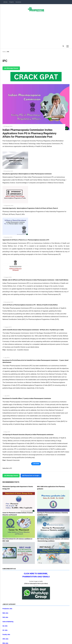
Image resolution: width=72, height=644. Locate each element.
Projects (11, 2)
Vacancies (18, 2)
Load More (36, 464)
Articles (5, 2)
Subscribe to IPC (7, 468)
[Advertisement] (36, 28)
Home (4, 52)
